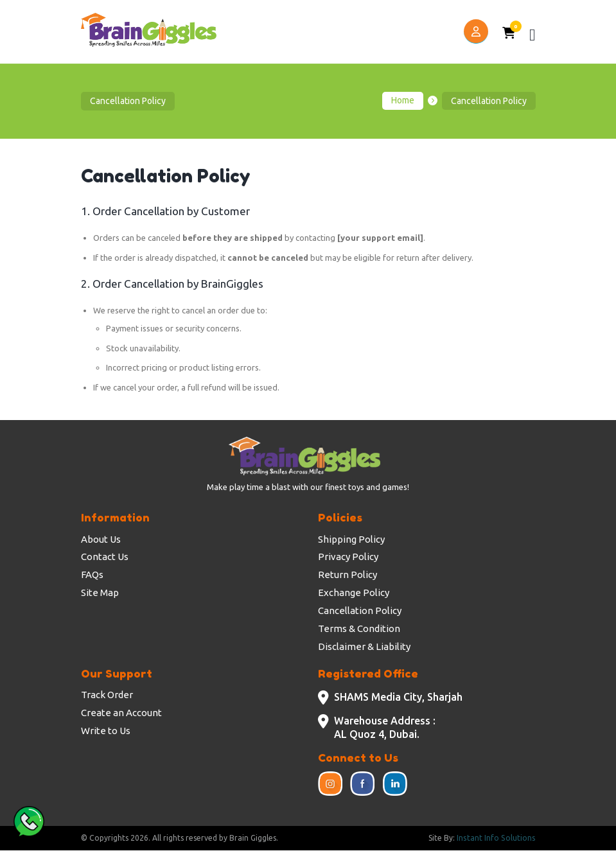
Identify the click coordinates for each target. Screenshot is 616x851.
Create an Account (121, 713)
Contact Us (105, 557)
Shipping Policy (351, 539)
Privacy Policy (348, 557)
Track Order (107, 695)
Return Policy (348, 575)
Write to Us (106, 731)
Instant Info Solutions (497, 838)
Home (403, 101)
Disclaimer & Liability (364, 646)
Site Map (100, 592)
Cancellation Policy (360, 610)
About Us (101, 539)
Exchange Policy (354, 592)
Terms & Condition (359, 628)
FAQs (92, 575)
